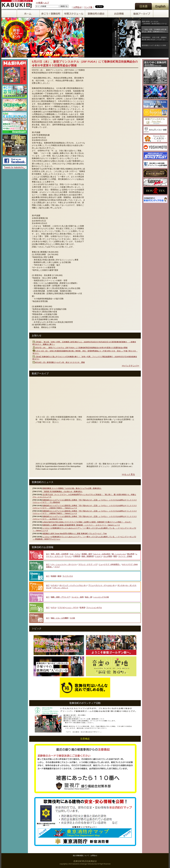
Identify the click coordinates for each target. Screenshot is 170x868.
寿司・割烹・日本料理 (60, 554)
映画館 (54, 576)
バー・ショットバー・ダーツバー (64, 564)
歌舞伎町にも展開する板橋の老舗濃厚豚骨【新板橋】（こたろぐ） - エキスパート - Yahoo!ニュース (81, 525)
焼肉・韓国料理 (88, 556)
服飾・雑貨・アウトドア (60, 597)
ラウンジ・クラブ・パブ (88, 564)
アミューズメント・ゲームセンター (102, 585)
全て (48, 554)
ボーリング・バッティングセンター (73, 585)
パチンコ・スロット (60, 588)
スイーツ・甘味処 (125, 556)
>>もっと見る (128, 474)
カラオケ (54, 585)
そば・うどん (75, 554)
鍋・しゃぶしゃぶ (119, 554)
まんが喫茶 (108, 556)
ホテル (54, 608)
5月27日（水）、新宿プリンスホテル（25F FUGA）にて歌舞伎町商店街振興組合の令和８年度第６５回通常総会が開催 (81, 348)
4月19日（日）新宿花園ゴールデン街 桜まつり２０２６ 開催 (60, 362)
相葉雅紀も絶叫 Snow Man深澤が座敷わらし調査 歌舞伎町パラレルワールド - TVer (75, 534)
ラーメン (68, 556)
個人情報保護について (81, 856)
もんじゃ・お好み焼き (102, 554)
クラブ (57, 567)
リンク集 (88, 7)
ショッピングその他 (101, 597)
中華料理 (77, 556)
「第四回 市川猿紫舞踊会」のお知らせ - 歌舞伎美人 (62, 491)
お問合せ (78, 7)
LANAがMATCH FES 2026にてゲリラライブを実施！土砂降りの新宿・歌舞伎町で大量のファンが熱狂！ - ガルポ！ (87, 522)
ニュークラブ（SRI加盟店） (110, 564)
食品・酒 (88, 597)
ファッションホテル (94, 608)
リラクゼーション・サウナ (68, 608)
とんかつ (98, 556)
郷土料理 (131, 554)
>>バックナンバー (130, 366)
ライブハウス (68, 576)
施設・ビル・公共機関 (60, 618)
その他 (72, 618)
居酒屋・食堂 (87, 554)
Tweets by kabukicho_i (15, 167)
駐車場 (82, 608)
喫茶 (115, 556)
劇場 (59, 576)
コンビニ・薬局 (77, 597)
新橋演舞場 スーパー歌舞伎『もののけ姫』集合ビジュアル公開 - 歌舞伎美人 (72, 488)
